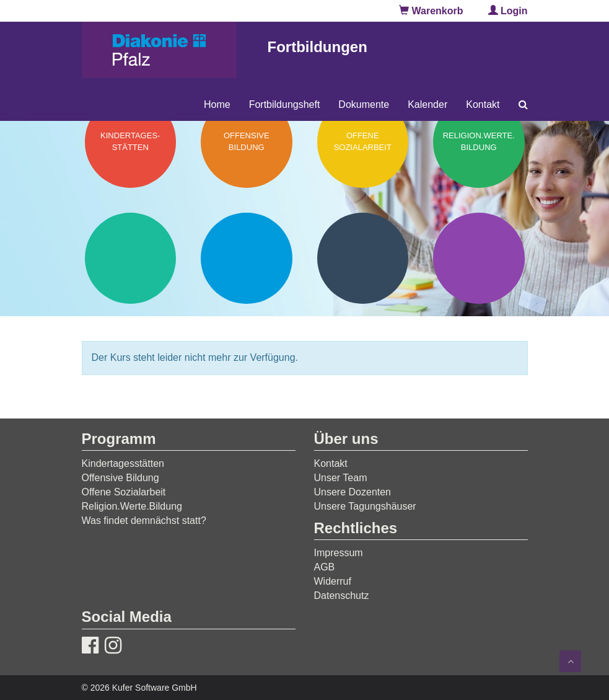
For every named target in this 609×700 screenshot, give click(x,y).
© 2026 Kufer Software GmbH (139, 688)
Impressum (339, 553)
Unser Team (341, 478)
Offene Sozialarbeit (124, 492)
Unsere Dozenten (353, 492)
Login (508, 11)
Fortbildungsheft (285, 104)
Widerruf (333, 581)
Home (217, 104)
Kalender (427, 104)
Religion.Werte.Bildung (132, 506)
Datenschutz (342, 596)
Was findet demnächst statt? (144, 521)
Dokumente (364, 104)
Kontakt (483, 104)
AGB (325, 567)
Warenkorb (431, 11)
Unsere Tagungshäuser (365, 506)
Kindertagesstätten (123, 463)
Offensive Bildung (120, 478)
